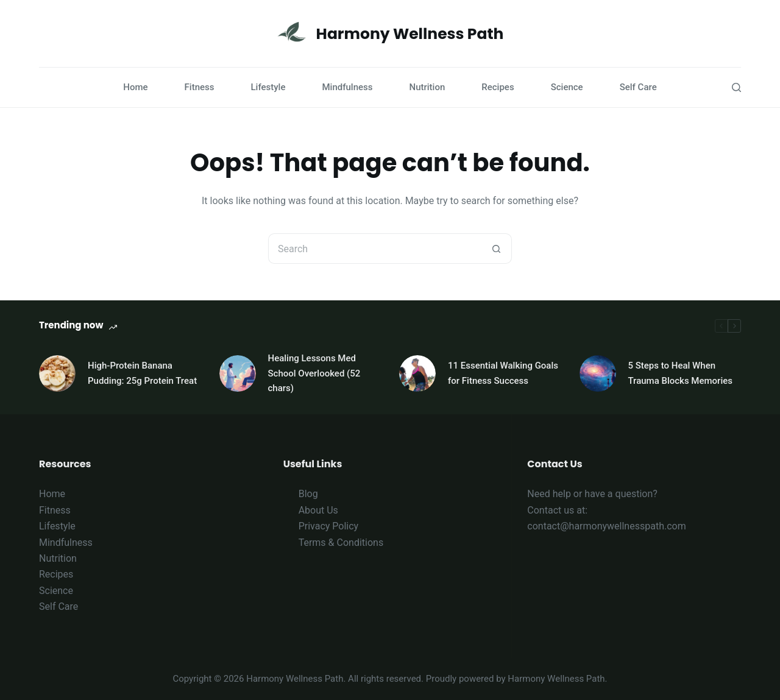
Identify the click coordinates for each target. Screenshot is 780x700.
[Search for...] (375, 249)
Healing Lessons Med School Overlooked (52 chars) (314, 373)
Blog (308, 494)
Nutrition (427, 87)
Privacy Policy (329, 526)
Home (135, 87)
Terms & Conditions (341, 543)
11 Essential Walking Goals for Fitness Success (503, 373)
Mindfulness (347, 87)
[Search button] (497, 249)
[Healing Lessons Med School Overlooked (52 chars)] (238, 373)
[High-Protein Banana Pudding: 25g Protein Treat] (57, 373)
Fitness (200, 87)
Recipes (498, 87)
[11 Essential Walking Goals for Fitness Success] (417, 373)
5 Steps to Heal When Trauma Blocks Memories (680, 373)
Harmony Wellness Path (410, 34)
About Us (318, 510)
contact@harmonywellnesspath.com (606, 526)
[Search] (736, 87)
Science (567, 87)
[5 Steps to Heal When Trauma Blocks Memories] (598, 373)
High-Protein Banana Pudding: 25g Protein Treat (142, 373)
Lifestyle (268, 87)
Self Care (638, 87)
